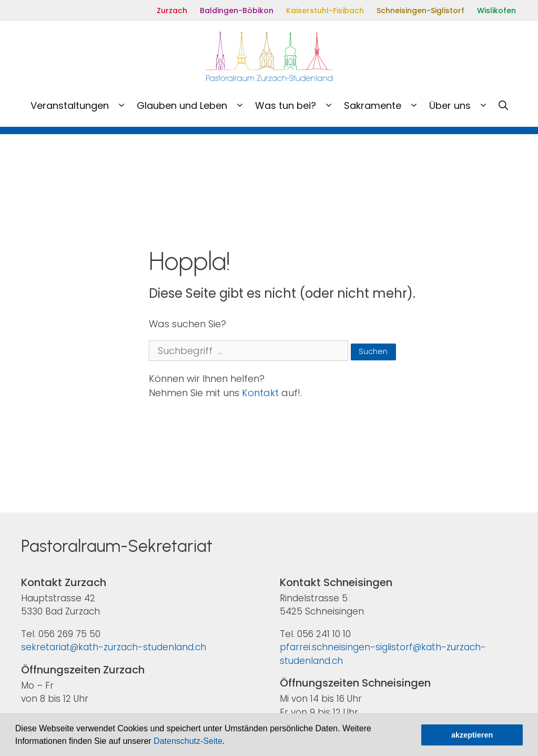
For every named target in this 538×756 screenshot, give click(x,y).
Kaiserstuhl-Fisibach (325, 11)
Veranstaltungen (81, 106)
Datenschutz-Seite (188, 741)
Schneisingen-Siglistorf (420, 11)
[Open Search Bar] (503, 106)
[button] (229, 742)
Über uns (461, 106)
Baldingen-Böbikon (237, 11)
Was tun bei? (297, 106)
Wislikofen (496, 11)
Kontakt (260, 393)
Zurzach (172, 11)
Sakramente (384, 106)
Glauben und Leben (193, 106)
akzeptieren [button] (472, 735)
